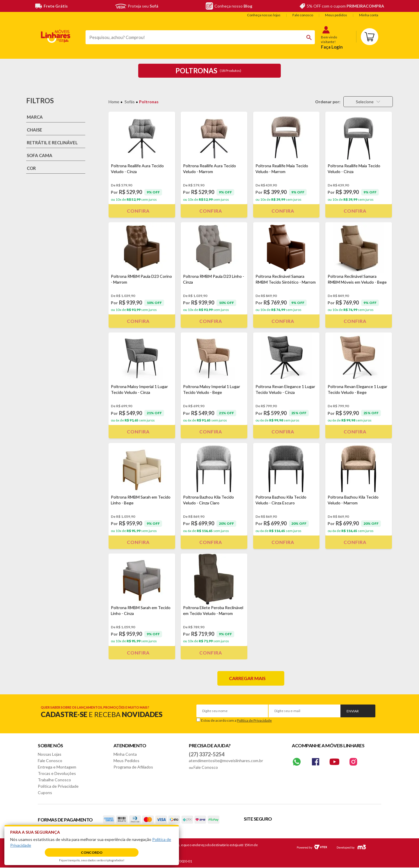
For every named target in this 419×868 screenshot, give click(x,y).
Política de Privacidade (254, 720)
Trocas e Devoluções (57, 773)
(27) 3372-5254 (207, 754)
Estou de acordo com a (236, 720)
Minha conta (369, 15)
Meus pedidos (336, 15)
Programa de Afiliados (133, 767)
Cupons (45, 793)
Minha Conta (125, 754)
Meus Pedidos (126, 761)
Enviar (353, 711)
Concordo (92, 852)
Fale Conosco (50, 761)
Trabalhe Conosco (54, 780)
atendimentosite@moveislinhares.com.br (226, 761)
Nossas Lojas (50, 754)
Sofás (130, 102)
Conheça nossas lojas (264, 15)
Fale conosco (303, 15)
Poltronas (149, 102)
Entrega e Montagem (57, 767)
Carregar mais (247, 678)
